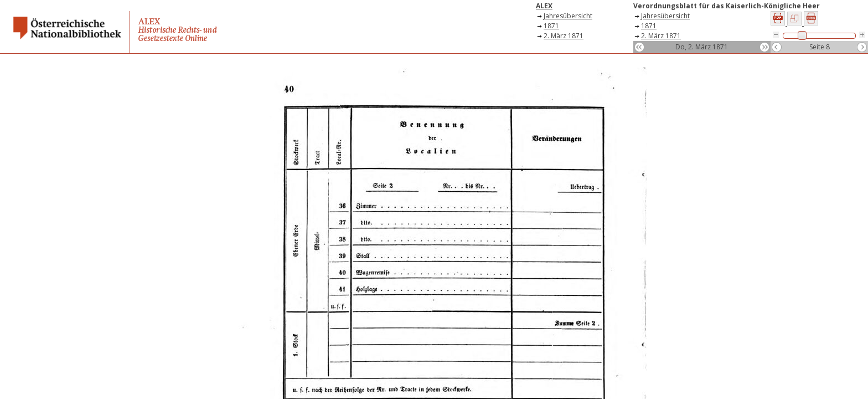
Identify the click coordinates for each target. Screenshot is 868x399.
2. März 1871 (564, 36)
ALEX (544, 6)
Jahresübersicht (568, 16)
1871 (551, 26)
